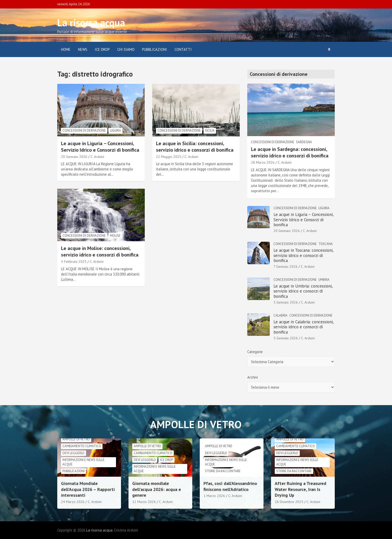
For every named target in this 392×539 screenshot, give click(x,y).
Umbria (324, 280)
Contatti (183, 49)
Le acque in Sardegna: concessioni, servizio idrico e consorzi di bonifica (290, 152)
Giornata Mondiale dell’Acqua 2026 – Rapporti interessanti (88, 489)
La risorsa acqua (91, 23)
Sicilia (210, 130)
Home (66, 49)
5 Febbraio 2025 (74, 261)
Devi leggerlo (73, 453)
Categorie (255, 352)
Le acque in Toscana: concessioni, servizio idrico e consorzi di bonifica (303, 255)
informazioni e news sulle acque (83, 462)
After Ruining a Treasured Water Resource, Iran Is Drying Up (300, 489)
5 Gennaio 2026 (286, 302)
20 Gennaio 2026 (74, 157)
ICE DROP (102, 49)
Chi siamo (126, 49)
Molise (115, 236)
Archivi (252, 377)
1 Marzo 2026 (214, 496)
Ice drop (166, 460)
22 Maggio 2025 (169, 157)
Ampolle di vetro (76, 439)
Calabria (280, 315)
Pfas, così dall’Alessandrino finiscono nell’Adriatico (230, 486)
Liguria (115, 130)
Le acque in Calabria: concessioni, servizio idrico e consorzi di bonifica (303, 327)
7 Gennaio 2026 (285, 266)
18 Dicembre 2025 (289, 502)
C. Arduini (97, 157)
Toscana (326, 244)
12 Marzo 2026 (144, 502)
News (83, 49)
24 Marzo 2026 (73, 502)
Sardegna (304, 142)
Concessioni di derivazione (84, 130)
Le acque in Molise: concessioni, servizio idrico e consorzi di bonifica (100, 251)
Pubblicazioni (154, 49)
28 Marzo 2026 (263, 162)
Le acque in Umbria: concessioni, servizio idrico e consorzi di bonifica (303, 291)
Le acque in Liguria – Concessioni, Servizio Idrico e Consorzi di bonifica (100, 147)
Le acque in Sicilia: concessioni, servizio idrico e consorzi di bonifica (195, 147)
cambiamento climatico (82, 446)
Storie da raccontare (223, 471)
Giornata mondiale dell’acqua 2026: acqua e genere (157, 489)
